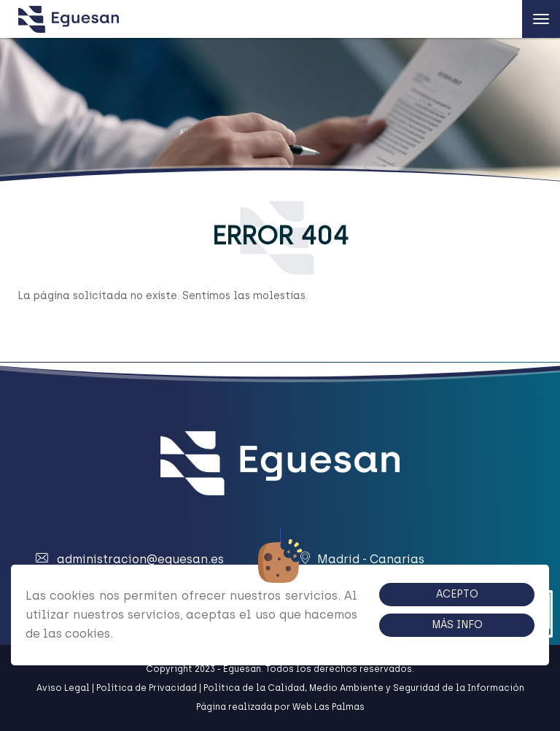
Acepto (457, 594)
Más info (457, 625)
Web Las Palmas (328, 707)
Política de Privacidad (147, 688)
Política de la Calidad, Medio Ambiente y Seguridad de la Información (364, 688)
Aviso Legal (63, 688)
